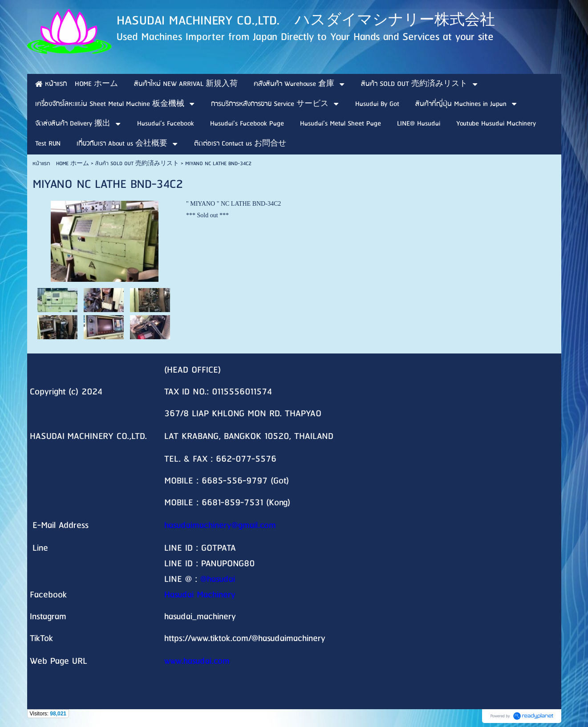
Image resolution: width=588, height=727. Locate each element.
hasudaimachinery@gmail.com (220, 526)
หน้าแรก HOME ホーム (61, 164)
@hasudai (218, 579)
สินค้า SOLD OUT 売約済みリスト (137, 164)
